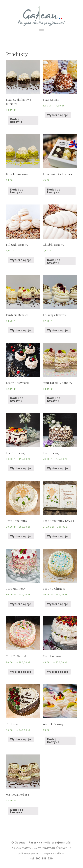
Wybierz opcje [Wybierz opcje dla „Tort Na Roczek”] (21, 672)
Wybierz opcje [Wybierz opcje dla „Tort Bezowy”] (58, 468)
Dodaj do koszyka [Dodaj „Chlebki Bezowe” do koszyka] (54, 261)
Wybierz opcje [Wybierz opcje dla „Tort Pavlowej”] (58, 672)
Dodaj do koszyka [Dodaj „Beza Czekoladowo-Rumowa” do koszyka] (17, 120)
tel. (41, 858)
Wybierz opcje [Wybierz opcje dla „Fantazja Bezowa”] (21, 330)
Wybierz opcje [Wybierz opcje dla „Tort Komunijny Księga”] (58, 536)
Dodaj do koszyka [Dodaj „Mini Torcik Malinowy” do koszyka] (54, 399)
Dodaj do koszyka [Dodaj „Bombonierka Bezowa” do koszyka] (54, 191)
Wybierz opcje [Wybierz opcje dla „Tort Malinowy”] (21, 604)
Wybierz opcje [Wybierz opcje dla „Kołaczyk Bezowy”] (58, 330)
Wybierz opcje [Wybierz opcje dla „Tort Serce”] (21, 739)
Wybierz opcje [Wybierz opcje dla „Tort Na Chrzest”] (58, 604)
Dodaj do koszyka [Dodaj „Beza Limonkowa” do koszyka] (17, 191)
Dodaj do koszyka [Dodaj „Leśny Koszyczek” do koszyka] (17, 399)
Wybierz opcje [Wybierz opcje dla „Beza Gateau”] (58, 115)
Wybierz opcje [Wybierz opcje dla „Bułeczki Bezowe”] (21, 260)
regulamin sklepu (55, 853)
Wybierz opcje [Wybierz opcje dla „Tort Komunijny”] (21, 536)
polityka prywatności (30, 853)
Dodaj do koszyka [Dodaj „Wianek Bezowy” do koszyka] (54, 741)
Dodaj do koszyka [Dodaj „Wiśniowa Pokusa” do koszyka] (17, 811)
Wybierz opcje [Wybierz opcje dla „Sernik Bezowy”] (21, 468)
